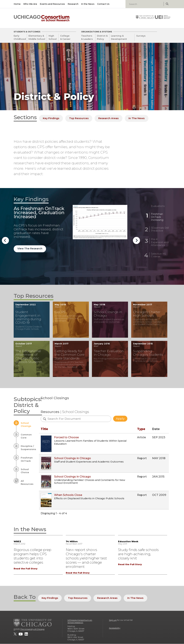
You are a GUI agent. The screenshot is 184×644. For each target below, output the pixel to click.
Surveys (141, 36)
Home (17, 4)
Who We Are (30, 4)
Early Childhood (20, 37)
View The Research (30, 249)
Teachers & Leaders (87, 37)
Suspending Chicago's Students (148, 353)
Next (136, 240)
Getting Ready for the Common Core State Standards (69, 355)
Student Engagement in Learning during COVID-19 (28, 317)
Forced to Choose (66, 437)
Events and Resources (52, 4)
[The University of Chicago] (33, 623)
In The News (137, 118)
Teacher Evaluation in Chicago (109, 353)
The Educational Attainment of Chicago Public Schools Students (29, 356)
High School (53, 37)
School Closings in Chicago (108, 314)
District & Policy (102, 37)
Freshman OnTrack (27, 459)
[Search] (145, 4)
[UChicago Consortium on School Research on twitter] (15, 634)
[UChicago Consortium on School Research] (42, 18)
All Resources (27, 482)
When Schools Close (68, 495)
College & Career (65, 37)
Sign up (113, 620)
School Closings (26, 425)
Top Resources (79, 118)
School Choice (25, 471)
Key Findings (51, 118)
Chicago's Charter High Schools (147, 314)
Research (73, 4)
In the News (88, 4)
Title (44, 429)
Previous (5, 240)
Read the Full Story (26, 569)
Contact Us (103, 4)
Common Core (26, 436)
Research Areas (108, 118)
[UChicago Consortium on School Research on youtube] (21, 634)
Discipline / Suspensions (28, 448)
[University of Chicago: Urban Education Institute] (153, 17)
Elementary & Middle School (37, 37)
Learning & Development (119, 37)
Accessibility (115, 628)
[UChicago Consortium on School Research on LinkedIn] (26, 634)
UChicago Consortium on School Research (80, 621)
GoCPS (60, 312)
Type (141, 429)
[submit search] (167, 4)
